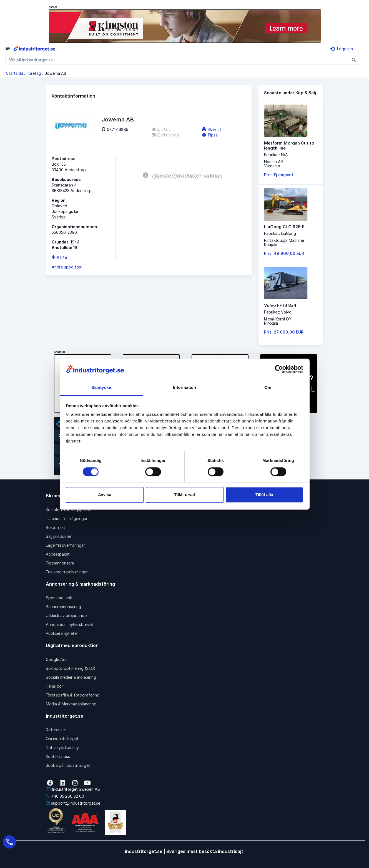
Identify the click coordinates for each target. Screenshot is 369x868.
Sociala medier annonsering (71, 677)
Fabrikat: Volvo (278, 312)
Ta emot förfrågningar (67, 518)
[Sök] (354, 60)
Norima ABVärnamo (274, 164)
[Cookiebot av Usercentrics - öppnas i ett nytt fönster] (279, 369)
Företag (34, 73)
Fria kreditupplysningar (67, 572)
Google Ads (57, 659)
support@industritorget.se (73, 803)
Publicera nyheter (62, 633)
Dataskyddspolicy (62, 748)
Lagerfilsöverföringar (65, 545)
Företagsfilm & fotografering (73, 695)
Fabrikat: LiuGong (280, 233)
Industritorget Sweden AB (73, 789)
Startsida (15, 73)
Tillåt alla (264, 495)
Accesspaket (58, 554)
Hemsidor (54, 686)
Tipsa (210, 135)
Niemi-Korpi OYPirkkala (278, 321)
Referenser (56, 730)
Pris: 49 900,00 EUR (284, 253)
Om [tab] (268, 388)
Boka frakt (56, 527)
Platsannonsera (60, 563)
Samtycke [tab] (101, 388)
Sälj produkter (59, 536)
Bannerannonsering (63, 607)
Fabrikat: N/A (276, 155)
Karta (59, 257)
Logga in (342, 49)
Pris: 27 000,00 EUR (284, 332)
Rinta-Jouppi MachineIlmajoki (284, 242)
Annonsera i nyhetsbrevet (70, 624)
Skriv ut (212, 129)
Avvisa (105, 495)
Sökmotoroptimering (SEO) (71, 668)
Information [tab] (185, 388)
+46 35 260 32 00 (65, 796)
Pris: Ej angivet (279, 175)
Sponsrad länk (59, 598)
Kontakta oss (58, 756)
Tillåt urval (184, 495)
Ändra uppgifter (67, 267)
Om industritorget (62, 739)
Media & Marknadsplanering (71, 704)
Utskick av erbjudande (66, 615)
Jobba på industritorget (68, 765)
